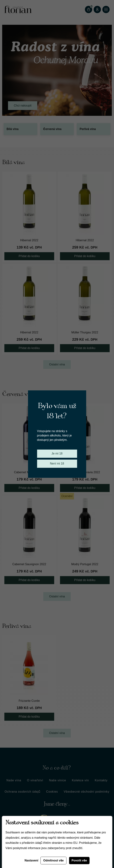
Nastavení (31, 860)
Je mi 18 (57, 453)
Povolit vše (79, 860)
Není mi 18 (57, 463)
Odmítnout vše (53, 860)
